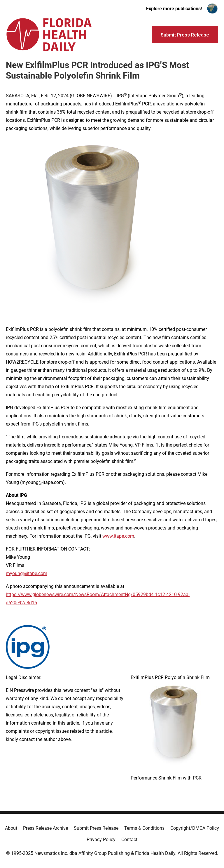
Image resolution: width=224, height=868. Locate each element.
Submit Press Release (96, 828)
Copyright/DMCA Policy (195, 828)
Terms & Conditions (144, 828)
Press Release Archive (45, 828)
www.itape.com (118, 536)
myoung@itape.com (27, 573)
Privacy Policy (101, 840)
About (11, 828)
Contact (129, 840)
